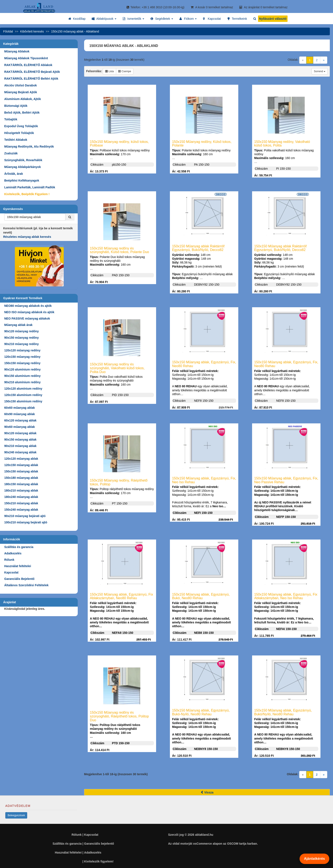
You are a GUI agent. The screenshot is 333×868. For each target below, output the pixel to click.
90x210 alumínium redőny (22, 382)
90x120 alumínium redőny (22, 369)
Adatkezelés (13, 553)
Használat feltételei (18, 566)
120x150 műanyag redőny (22, 357)
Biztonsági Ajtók (16, 106)
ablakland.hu (204, 835)
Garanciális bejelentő (99, 844)
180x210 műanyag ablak (21, 490)
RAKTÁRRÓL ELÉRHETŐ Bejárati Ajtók (32, 72)
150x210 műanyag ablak (21, 503)
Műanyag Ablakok (17, 51)
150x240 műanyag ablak (21, 510)
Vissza (207, 792)
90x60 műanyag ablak (20, 427)
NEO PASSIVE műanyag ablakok (27, 318)
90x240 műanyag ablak (20, 452)
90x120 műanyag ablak (20, 433)
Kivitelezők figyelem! (99, 861)
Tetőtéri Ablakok (16, 140)
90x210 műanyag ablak (20, 446)
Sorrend (320, 71)
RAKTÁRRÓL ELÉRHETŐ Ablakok (28, 65)
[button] (104, 19)
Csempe (125, 71)
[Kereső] (70, 217)
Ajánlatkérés (315, 859)
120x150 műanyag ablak (21, 465)
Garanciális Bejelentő (19, 579)
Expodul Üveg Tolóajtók (21, 126)
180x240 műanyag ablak (21, 497)
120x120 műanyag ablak (21, 459)
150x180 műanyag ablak (21, 478)
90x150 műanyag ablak (20, 440)
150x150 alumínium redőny (23, 401)
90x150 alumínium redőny (22, 376)
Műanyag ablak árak (18, 325)
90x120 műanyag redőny (22, 331)
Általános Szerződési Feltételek (26, 585)
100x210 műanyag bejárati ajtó (26, 522)
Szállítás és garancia (19, 547)
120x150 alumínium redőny (23, 395)
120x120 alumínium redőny (23, 389)
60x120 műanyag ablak (20, 420)
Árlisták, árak (14, 174)
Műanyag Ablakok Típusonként (26, 58)
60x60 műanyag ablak (20, 408)
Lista (109, 71)
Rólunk (9, 560)
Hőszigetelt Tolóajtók (19, 133)
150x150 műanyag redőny (22, 363)
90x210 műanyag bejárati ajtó (25, 516)
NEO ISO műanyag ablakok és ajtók (29, 312)
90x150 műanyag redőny (22, 338)
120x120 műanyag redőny (22, 350)
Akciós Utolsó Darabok (20, 85)
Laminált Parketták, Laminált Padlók (30, 187)
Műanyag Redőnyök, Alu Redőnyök (29, 147)
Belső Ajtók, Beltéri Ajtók (22, 113)
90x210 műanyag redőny (22, 344)
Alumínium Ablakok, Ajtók (23, 99)
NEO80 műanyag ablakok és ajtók (28, 306)
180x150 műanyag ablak (21, 484)
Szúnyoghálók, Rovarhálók (23, 160)
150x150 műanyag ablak (21, 471)
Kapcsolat (11, 572)
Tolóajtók (11, 119)
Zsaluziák (11, 153)
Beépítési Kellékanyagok (22, 180)
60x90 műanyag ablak (20, 414)
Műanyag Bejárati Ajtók (21, 92)
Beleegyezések (16, 815)
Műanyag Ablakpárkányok (23, 167)
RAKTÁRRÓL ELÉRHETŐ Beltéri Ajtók (31, 79)
